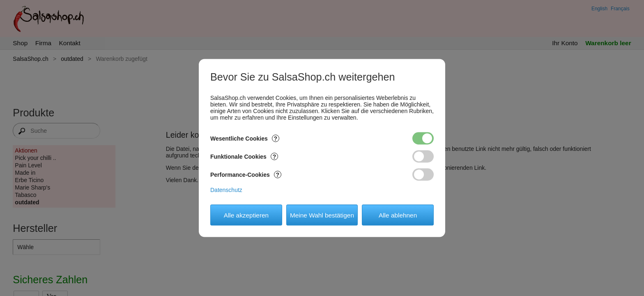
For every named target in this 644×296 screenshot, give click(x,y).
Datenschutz (226, 190)
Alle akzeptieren (246, 215)
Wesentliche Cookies (245, 139)
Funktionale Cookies (244, 157)
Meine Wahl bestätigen (322, 215)
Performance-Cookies (246, 175)
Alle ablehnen (398, 215)
